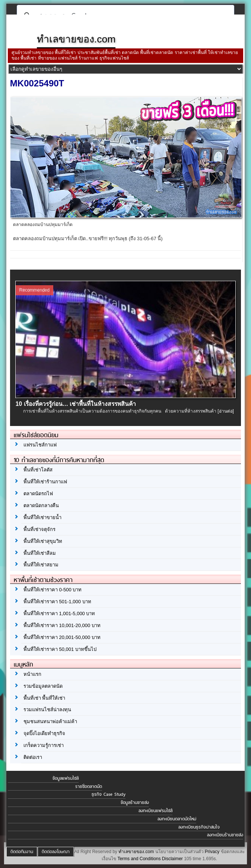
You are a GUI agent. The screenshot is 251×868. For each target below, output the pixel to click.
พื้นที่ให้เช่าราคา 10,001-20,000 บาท (62, 625)
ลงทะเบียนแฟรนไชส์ (155, 811)
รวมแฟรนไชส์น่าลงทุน (47, 710)
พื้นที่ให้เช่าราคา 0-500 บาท (53, 590)
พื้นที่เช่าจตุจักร (39, 529)
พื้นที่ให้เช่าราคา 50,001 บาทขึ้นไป (60, 649)
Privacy (212, 852)
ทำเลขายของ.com (136, 852)
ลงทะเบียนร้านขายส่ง (225, 835)
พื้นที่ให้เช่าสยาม (41, 565)
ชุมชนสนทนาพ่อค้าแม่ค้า (50, 721)
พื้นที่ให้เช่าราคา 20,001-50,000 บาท (62, 637)
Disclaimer (172, 859)
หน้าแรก (32, 674)
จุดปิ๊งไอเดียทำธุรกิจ (44, 733)
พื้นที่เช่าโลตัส (38, 470)
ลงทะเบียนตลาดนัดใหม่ (177, 819)
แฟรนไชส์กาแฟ (40, 445)
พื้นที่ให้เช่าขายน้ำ (42, 517)
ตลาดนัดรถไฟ (38, 494)
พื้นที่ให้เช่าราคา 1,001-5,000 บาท (59, 613)
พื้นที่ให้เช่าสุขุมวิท (43, 541)
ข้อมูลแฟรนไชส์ (66, 778)
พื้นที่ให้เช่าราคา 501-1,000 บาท (57, 602)
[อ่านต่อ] (226, 411)
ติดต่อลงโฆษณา (56, 852)
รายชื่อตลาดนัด (89, 786)
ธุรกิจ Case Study (109, 794)
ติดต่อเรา (33, 757)
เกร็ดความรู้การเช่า (44, 745)
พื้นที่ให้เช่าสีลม (40, 553)
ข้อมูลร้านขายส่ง (135, 802)
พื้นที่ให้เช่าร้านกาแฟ (45, 482)
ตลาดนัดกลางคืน (41, 505)
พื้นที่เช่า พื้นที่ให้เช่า (45, 698)
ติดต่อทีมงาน (22, 852)
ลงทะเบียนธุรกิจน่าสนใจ (199, 827)
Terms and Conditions (139, 859)
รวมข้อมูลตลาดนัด (43, 686)
